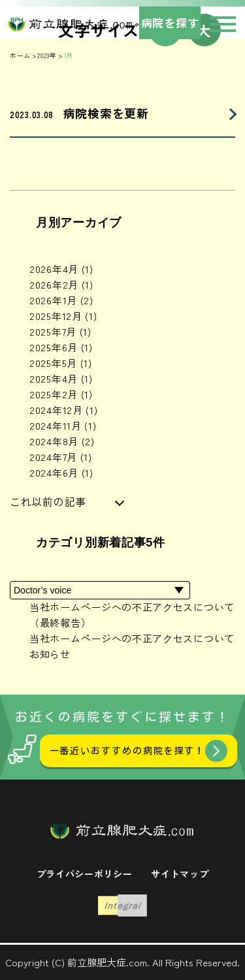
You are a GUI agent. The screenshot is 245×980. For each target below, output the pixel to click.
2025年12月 (63, 316)
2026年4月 (61, 269)
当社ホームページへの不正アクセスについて (132, 638)
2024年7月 (61, 457)
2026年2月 (61, 284)
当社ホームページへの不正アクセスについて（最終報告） (132, 615)
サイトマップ (180, 874)
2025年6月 (61, 347)
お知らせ (50, 654)
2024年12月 (63, 410)
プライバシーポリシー (85, 874)
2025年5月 (61, 363)
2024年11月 (63, 425)
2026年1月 (61, 300)
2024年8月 (62, 441)
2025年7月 (60, 331)
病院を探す (170, 23)
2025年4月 (61, 378)
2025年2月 (61, 394)
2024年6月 (61, 472)
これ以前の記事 (48, 501)
